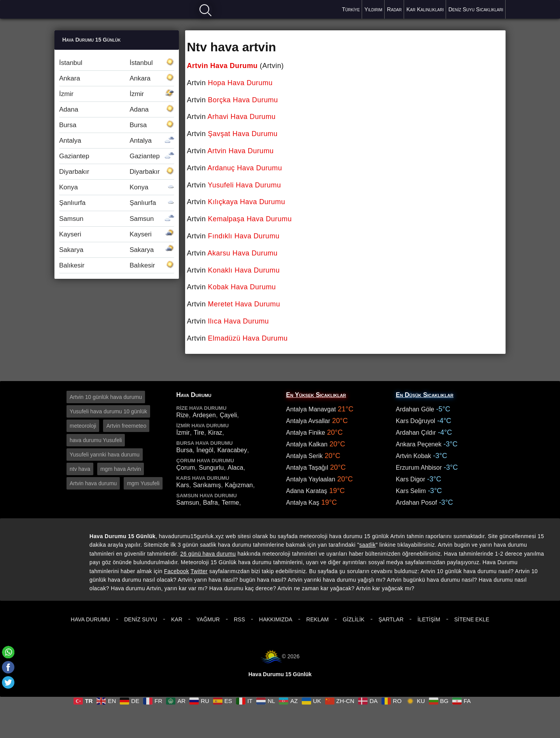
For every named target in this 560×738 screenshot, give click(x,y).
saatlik (367, 545)
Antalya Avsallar (308, 421)
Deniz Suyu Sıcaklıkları (476, 9)
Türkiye (351, 9)
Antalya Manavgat (311, 409)
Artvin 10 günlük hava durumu (106, 397)
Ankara (117, 78)
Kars (183, 485)
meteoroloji (83, 426)
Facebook (177, 571)
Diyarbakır (117, 172)
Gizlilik (353, 619)
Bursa (117, 125)
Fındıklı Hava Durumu (244, 236)
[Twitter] (8, 682)
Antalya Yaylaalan (311, 479)
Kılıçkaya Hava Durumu (247, 202)
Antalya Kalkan (307, 444)
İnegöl (205, 450)
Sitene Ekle (472, 619)
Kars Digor (411, 479)
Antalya (117, 141)
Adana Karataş (307, 491)
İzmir (117, 94)
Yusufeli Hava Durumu (244, 185)
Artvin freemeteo (126, 426)
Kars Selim (411, 491)
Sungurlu (211, 468)
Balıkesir (117, 265)
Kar (177, 619)
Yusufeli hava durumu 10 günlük (108, 411)
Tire (199, 433)
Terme (230, 503)
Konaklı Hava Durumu (244, 270)
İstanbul (117, 63)
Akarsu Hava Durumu (243, 253)
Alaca (235, 468)
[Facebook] (8, 667)
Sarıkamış (207, 485)
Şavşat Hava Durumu (243, 134)
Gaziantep (117, 156)
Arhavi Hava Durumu (242, 117)
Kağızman (239, 485)
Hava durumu (82, 9)
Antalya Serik (304, 456)
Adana (117, 109)
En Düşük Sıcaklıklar (425, 395)
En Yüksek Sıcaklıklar (316, 395)
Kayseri (117, 234)
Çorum (185, 468)
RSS (239, 619)
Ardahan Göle (415, 409)
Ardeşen (204, 415)
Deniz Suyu (141, 619)
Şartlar (391, 619)
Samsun (117, 219)
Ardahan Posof (416, 503)
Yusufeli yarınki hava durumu (105, 455)
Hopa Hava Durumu (240, 83)
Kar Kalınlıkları (425, 9)
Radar (394, 9)
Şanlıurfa (117, 203)
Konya (117, 187)
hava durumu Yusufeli (96, 440)
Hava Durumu (90, 619)
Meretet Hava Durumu (244, 304)
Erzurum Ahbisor (419, 468)
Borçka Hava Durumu (243, 100)
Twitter (199, 571)
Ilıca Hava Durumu (239, 321)
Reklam (318, 619)
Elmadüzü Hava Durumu (248, 338)
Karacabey (232, 450)
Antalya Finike (306, 433)
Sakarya (117, 250)
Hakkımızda (276, 619)
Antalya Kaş (303, 503)
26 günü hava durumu (208, 554)
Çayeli (228, 415)
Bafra (210, 503)
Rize (182, 415)
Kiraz (215, 433)
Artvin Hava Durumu (222, 66)
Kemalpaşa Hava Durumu (250, 219)
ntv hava (80, 469)
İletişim (429, 619)
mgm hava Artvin (121, 469)
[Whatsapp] (8, 652)
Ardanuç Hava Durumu (245, 168)
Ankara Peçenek (419, 444)
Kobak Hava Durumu (242, 287)
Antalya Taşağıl (307, 468)
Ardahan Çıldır (416, 433)
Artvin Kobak (414, 456)
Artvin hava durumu (93, 483)
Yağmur (208, 619)
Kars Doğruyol (416, 421)
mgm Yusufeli (143, 483)
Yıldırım (373, 9)
